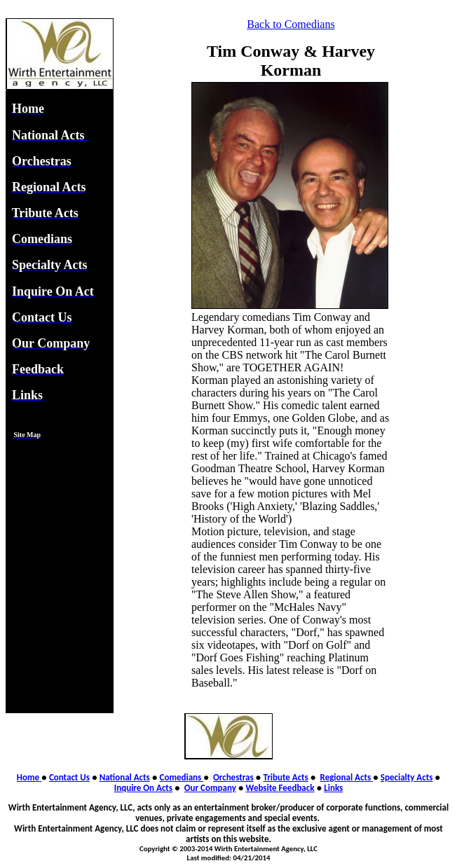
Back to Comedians (291, 24)
